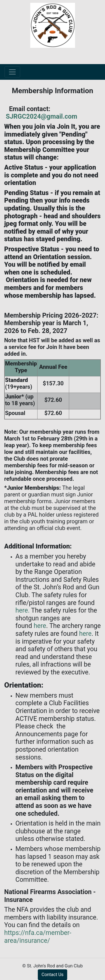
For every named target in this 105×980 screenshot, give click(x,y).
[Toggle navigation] (12, 72)
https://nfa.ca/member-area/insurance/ (38, 937)
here (40, 626)
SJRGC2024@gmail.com (41, 117)
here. (23, 610)
